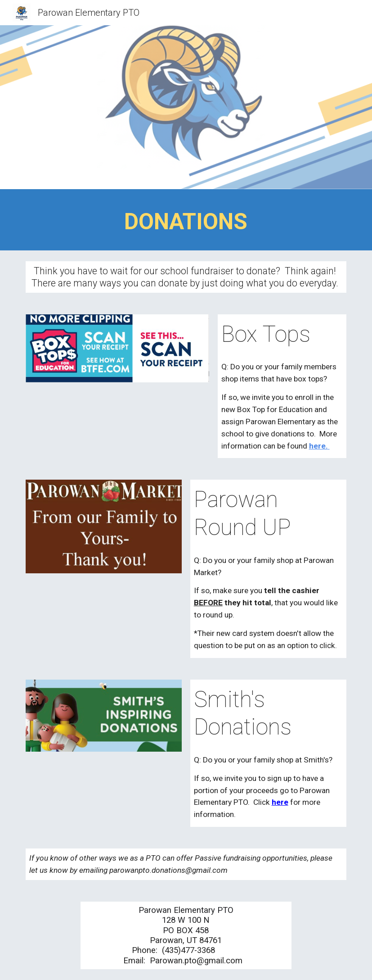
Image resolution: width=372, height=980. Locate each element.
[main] (186, 222)
